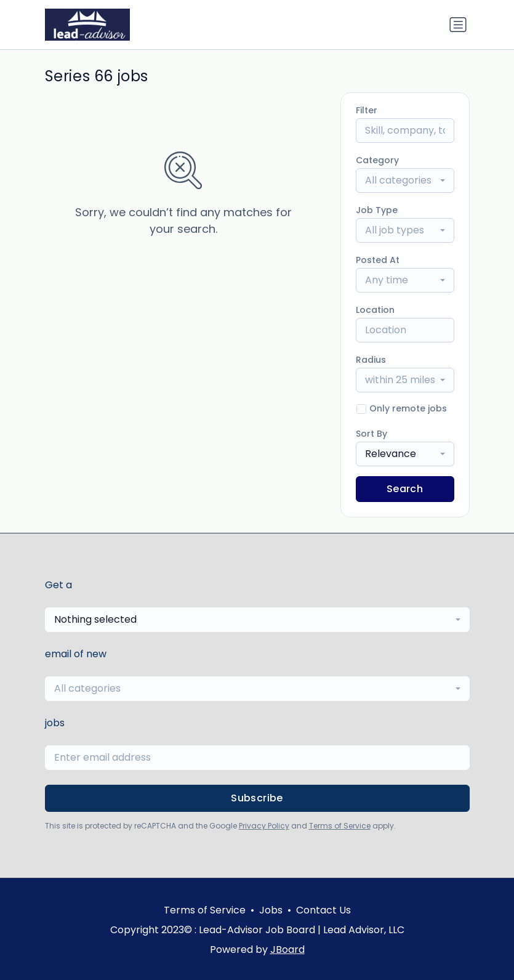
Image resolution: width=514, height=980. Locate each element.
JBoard (287, 950)
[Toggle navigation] (458, 25)
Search (405, 489)
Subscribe (257, 798)
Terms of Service (340, 826)
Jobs (271, 910)
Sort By (371, 434)
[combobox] (405, 180)
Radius (371, 360)
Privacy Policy (264, 826)
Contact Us (323, 910)
